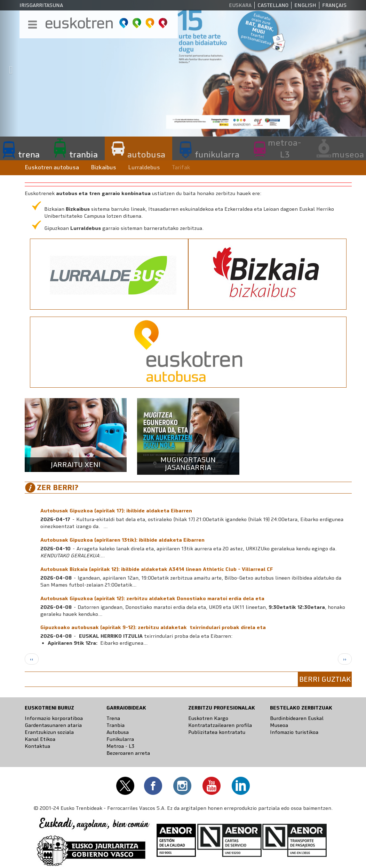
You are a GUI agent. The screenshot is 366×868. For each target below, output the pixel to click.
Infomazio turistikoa (294, 732)
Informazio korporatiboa (54, 718)
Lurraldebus (144, 167)
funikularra (217, 154)
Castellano (273, 5)
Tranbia (116, 725)
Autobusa (118, 732)
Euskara (240, 5)
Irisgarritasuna (41, 5)
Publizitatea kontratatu (217, 732)
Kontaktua (37, 746)
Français (334, 5)
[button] (9, 68)
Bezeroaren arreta (128, 753)
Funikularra (120, 739)
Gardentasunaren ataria (53, 725)
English (305, 5)
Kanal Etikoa (40, 739)
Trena (113, 718)
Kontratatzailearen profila (220, 725)
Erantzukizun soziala (49, 732)
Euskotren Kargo (208, 718)
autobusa (146, 154)
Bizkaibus (104, 167)
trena (29, 154)
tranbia (83, 154)
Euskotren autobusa (52, 167)
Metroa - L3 (120, 746)
